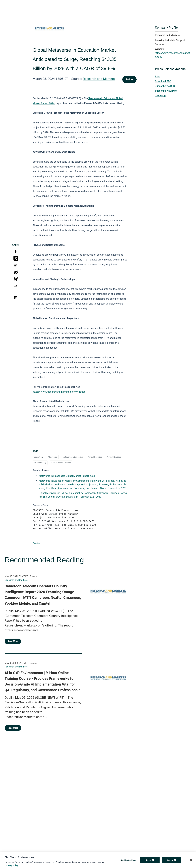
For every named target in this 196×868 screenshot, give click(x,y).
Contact (37, 543)
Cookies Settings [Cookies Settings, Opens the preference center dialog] (128, 862)
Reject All (150, 862)
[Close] (191, 862)
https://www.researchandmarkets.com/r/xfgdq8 (59, 392)
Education (38, 457)
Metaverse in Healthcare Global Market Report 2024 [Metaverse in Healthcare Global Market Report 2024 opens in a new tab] (67, 476)
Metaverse (53, 457)
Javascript (161, 96)
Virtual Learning (95, 457)
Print (158, 77)
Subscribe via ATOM (166, 91)
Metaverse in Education (73, 457)
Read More (13, 641)
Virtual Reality (40, 463)
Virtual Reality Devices (61, 463)
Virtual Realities (114, 457)
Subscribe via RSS (165, 86)
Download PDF (163, 81)
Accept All (172, 862)
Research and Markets (99, 79)
